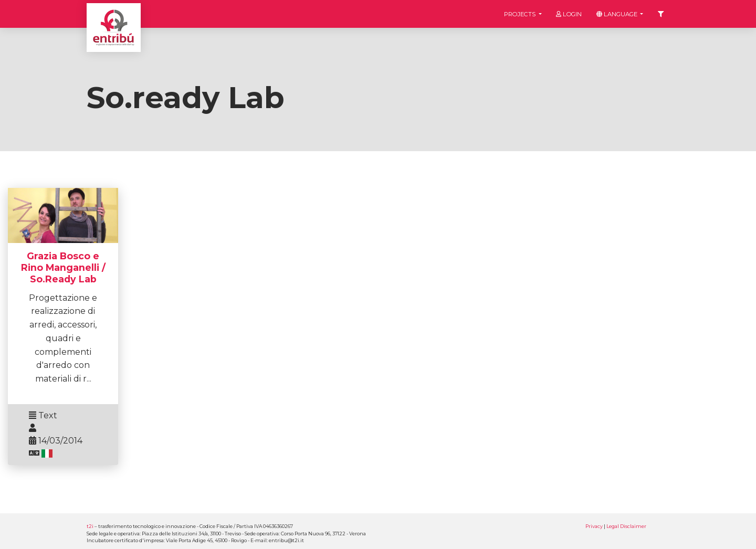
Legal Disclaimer (626, 526)
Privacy (594, 526)
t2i (90, 526)
